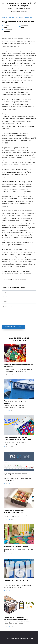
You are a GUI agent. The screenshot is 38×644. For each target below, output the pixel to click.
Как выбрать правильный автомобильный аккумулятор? (16, 618)
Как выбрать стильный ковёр (16, 546)
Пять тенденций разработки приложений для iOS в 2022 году (17, 438)
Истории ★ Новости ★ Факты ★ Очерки (19, 4)
